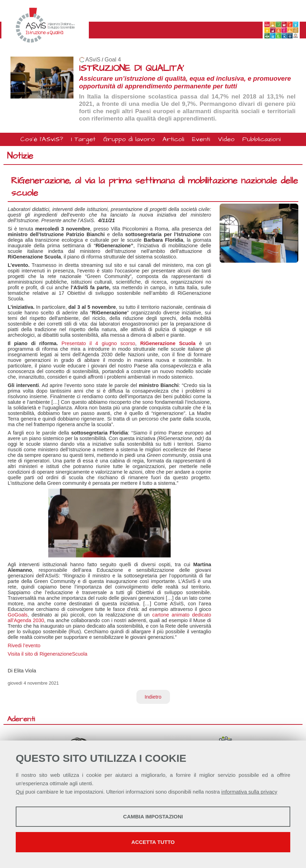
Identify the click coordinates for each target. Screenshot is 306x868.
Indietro (153, 697)
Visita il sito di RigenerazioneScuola (48, 654)
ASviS (93, 60)
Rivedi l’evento (24, 645)
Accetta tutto (153, 842)
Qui (20, 792)
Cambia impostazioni (153, 816)
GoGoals (18, 615)
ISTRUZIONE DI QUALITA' (131, 68)
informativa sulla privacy (249, 792)
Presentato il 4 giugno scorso (97, 343)
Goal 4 (113, 60)
